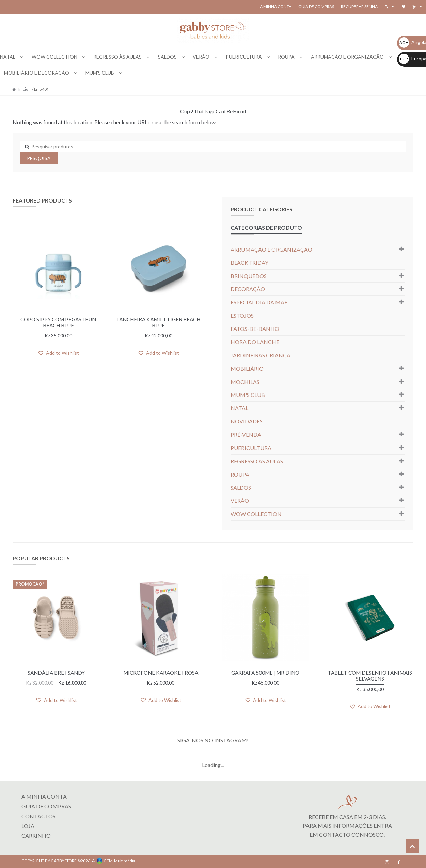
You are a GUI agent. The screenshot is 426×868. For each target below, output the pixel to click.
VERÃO (201, 57)
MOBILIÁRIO (247, 368)
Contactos (38, 815)
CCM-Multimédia (119, 860)
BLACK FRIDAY (249, 263)
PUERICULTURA (244, 57)
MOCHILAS (245, 382)
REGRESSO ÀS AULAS (117, 57)
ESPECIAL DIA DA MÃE (259, 302)
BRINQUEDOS (249, 276)
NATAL (8, 57)
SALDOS (167, 57)
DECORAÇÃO (248, 289)
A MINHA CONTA (44, 795)
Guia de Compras (316, 7)
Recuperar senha (359, 7)
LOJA (28, 825)
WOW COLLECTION (54, 57)
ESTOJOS (242, 315)
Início (23, 89)
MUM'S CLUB (248, 395)
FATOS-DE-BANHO (255, 329)
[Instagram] (387, 861)
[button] (417, 7)
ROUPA (286, 57)
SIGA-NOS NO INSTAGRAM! (213, 739)
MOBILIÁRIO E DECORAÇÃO (37, 73)
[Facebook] (399, 861)
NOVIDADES (247, 421)
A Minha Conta (276, 7)
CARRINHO (36, 834)
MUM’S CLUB (100, 73)
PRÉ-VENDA (246, 435)
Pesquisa (39, 158)
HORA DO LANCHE (255, 342)
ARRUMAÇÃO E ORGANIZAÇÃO (347, 57)
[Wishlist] (404, 7)
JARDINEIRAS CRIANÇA (261, 355)
